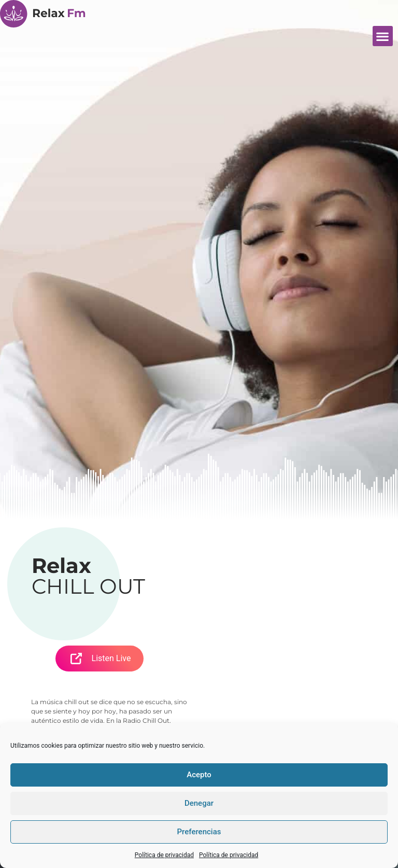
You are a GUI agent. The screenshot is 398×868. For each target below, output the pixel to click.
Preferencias (199, 832)
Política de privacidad (164, 855)
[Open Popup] (76, 659)
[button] (383, 36)
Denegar (199, 803)
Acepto (199, 775)
